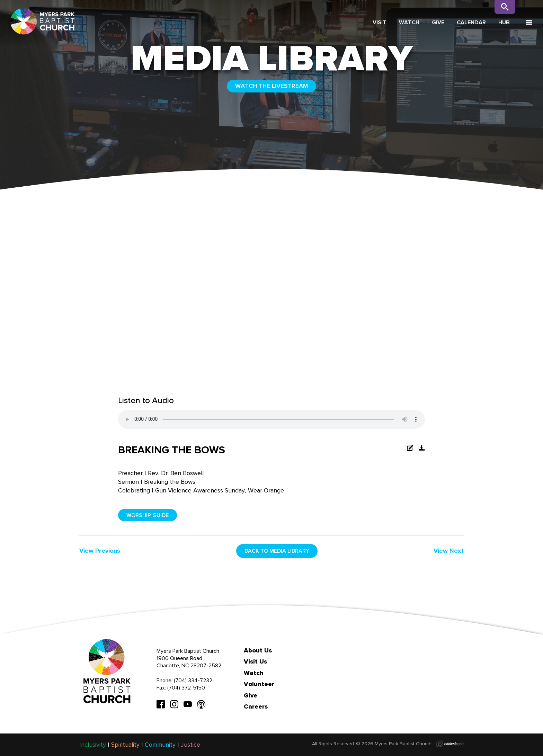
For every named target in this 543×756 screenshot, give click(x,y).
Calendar (471, 22)
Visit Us (255, 661)
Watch (409, 22)
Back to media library (277, 551)
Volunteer (259, 684)
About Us (258, 650)
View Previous (100, 551)
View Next (449, 551)
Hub (504, 22)
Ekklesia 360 (450, 744)
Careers (256, 706)
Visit (380, 22)
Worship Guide (148, 515)
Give (438, 22)
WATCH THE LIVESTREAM (271, 86)
